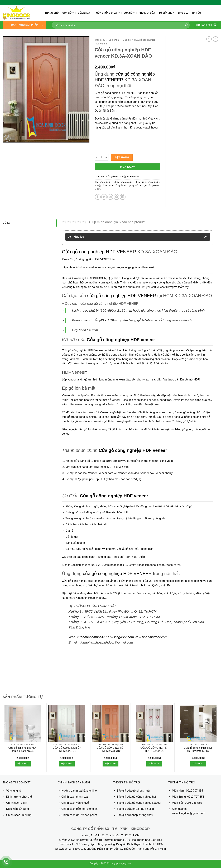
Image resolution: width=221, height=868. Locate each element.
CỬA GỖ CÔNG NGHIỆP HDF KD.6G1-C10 (110, 749)
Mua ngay (128, 167)
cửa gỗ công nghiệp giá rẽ (134, 182)
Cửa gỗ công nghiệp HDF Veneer (123, 176)
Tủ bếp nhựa (167, 13)
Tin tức (196, 13)
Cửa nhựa (85, 13)
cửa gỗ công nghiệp (109, 182)
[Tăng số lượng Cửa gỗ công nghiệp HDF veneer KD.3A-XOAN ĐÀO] (106, 157)
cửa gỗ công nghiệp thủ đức (129, 185)
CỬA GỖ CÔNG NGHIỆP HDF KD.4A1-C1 (67, 749)
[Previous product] (216, 39)
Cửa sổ (129, 13)
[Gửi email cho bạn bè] (110, 197)
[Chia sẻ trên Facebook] (98, 197)
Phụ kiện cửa (147, 13)
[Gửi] (186, 25)
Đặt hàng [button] (23, 764)
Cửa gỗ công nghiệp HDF (78, 581)
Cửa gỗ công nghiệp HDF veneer (121, 340)
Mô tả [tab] (6, 223)
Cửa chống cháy (108, 13)
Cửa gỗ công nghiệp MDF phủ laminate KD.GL (23, 749)
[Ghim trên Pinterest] (116, 197)
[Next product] (209, 39)
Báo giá (183, 13)
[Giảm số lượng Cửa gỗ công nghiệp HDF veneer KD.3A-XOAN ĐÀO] (97, 157)
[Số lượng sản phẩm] (102, 157)
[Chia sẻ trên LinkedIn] (123, 197)
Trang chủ (52, 13)
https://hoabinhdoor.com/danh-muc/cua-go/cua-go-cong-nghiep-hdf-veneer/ (108, 267)
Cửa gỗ (68, 13)
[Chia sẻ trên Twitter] (104, 197)
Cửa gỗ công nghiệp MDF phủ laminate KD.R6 (198, 749)
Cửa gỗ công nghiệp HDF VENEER (117, 93)
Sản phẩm (114, 40)
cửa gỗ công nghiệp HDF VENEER (122, 296)
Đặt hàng (122, 157)
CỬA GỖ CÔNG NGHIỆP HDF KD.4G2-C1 (154, 749)
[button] (24, 25)
